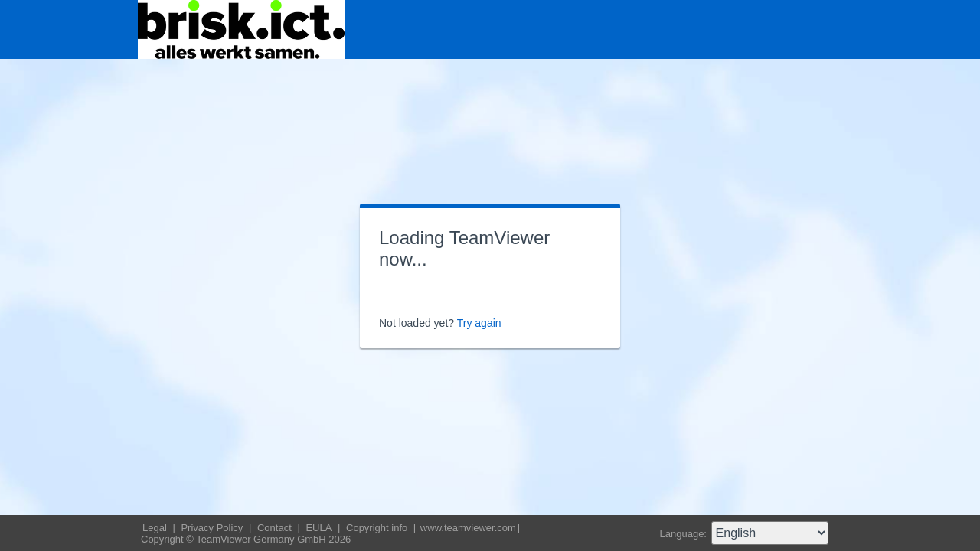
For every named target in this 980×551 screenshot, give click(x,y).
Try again (479, 323)
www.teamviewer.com (468, 528)
